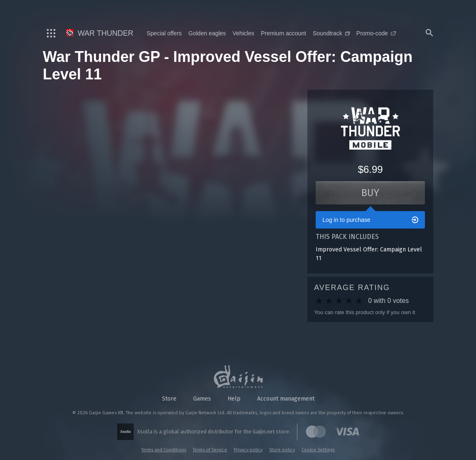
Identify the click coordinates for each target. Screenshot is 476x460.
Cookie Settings (318, 450)
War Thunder (100, 33)
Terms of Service (210, 450)
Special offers (164, 33)
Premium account (283, 33)
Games (202, 399)
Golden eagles (207, 33)
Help (234, 399)
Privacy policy (248, 450)
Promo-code (376, 33)
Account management (286, 399)
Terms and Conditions (164, 450)
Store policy (282, 450)
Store (169, 399)
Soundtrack (331, 33)
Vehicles (243, 33)
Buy (370, 193)
